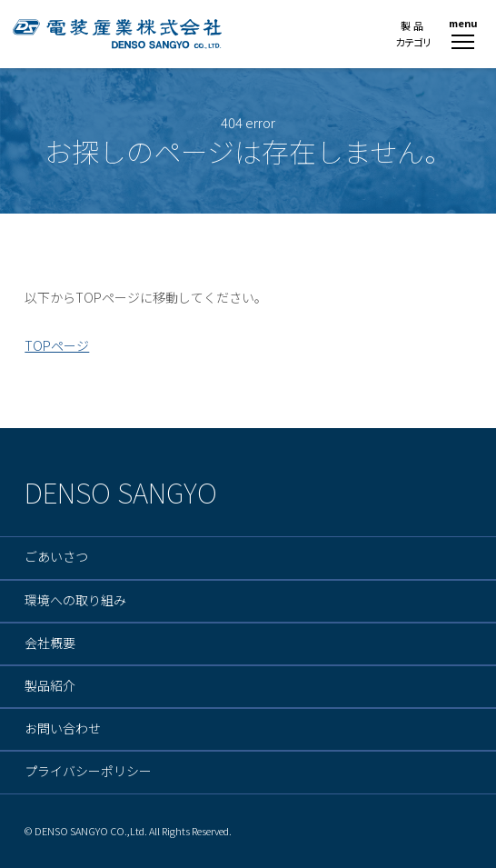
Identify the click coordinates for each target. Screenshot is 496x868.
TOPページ (57, 345)
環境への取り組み (75, 601)
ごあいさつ (56, 557)
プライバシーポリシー (88, 772)
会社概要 (50, 644)
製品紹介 (50, 686)
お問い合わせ (63, 729)
